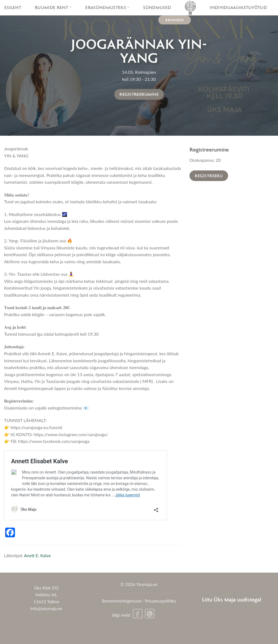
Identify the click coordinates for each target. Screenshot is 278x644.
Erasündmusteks (107, 7)
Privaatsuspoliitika (160, 601)
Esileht (13, 7)
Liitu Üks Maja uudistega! (232, 599)
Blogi (138, 20)
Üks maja (106, 20)
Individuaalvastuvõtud (238, 7)
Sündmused (157, 7)
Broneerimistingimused (122, 601)
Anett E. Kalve (37, 555)
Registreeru (209, 176)
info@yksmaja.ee (46, 608)
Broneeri (175, 20)
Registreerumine (139, 94)
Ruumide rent (53, 7)
